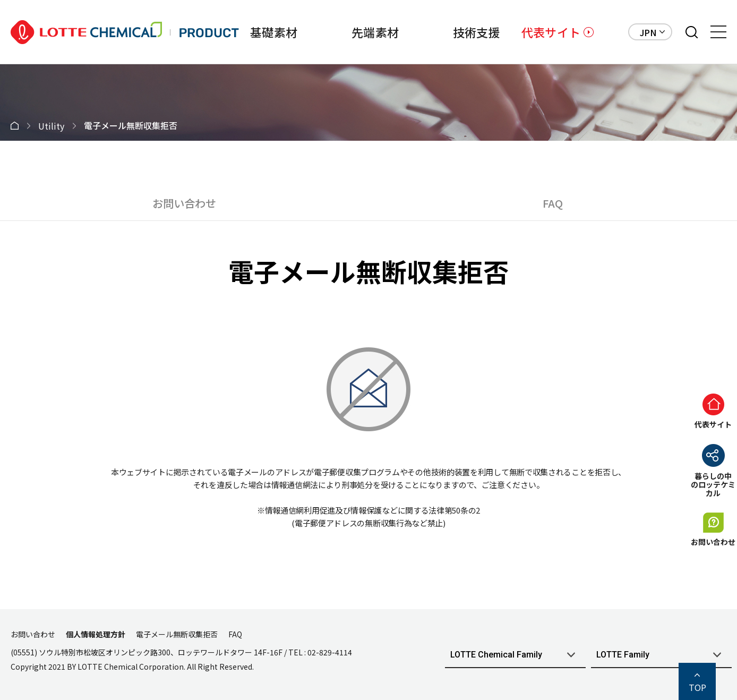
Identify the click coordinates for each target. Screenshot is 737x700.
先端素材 (375, 32)
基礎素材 (274, 32)
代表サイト (551, 32)
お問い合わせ (184, 203)
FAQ (553, 203)
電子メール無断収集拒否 (177, 634)
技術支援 (477, 32)
